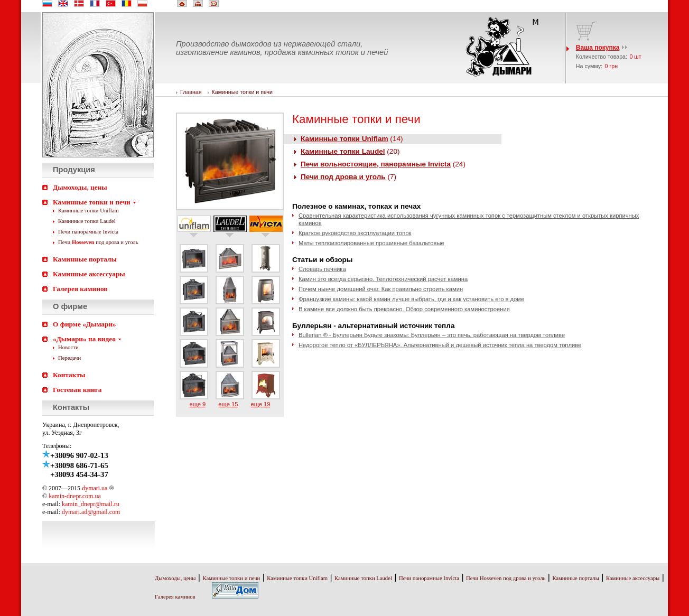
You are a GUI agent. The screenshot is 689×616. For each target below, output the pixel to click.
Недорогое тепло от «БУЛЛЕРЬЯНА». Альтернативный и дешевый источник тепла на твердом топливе (440, 345)
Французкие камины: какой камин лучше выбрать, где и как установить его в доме (411, 299)
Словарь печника (322, 269)
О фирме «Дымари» (85, 324)
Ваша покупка (598, 48)
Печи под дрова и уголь (98, 242)
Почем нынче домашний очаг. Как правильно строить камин (381, 289)
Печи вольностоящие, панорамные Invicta (376, 164)
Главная (191, 92)
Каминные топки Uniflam (89, 211)
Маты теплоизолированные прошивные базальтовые (371, 243)
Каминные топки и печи (92, 202)
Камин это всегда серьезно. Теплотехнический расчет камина (383, 279)
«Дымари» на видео (84, 339)
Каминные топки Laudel (87, 221)
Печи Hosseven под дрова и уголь (506, 578)
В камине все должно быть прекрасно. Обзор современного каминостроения (404, 309)
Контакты (69, 375)
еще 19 (260, 404)
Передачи (69, 358)
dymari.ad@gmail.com (91, 512)
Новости (68, 347)
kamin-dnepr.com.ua (75, 496)
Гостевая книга (77, 390)
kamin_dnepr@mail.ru (91, 504)
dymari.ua (95, 488)
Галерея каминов (80, 289)
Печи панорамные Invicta (88, 232)
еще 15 (228, 404)
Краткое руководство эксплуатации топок (355, 233)
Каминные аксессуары (89, 274)
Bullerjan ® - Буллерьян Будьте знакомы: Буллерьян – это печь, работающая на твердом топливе (432, 335)
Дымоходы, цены (80, 187)
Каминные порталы (85, 259)
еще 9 (197, 404)
